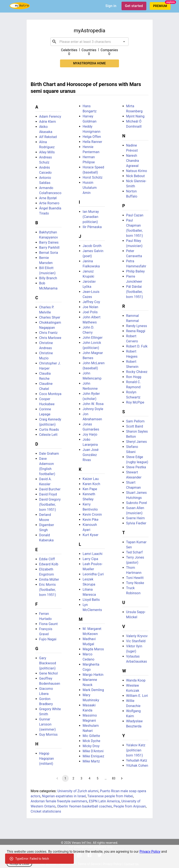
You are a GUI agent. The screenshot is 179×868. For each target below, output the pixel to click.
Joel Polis (90, 312)
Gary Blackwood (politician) (48, 663)
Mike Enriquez (94, 756)
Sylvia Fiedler (136, 523)
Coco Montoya (50, 394)
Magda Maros (93, 649)
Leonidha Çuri (93, 574)
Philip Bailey (136, 271)
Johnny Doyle (93, 409)
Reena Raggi (136, 331)
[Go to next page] (122, 778)
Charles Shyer (50, 317)
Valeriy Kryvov (137, 636)
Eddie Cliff (47, 559)
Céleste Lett (48, 435)
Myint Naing (135, 116)
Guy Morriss (48, 735)
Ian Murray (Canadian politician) (91, 217)
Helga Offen (92, 137)
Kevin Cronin (92, 514)
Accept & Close (19, 864)
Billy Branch (48, 278)
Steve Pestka (136, 467)
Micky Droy (91, 746)
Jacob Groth (92, 246)
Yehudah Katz (137, 760)
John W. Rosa (93, 404)
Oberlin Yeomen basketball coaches (85, 806)
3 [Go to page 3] (81, 778)
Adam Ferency (50, 116)
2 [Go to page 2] (73, 778)
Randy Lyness (137, 326)
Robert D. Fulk (137, 346)
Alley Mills (47, 152)
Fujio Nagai (48, 639)
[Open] (124, 42)
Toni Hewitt (135, 578)
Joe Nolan (91, 307)
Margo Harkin (93, 675)
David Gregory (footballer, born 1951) (50, 505)
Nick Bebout (136, 176)
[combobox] (89, 42)
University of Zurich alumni (78, 791)
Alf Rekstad (48, 137)
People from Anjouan (130, 806)
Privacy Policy (150, 852)
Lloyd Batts (91, 600)
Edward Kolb (49, 564)
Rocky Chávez (137, 372)
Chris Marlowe (50, 338)
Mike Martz (91, 761)
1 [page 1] (65, 778)
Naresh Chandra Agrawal (133, 161)
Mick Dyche (92, 741)
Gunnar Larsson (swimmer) (48, 724)
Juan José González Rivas (91, 455)
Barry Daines (49, 242)
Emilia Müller (49, 579)
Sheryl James (137, 442)
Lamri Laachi (93, 554)
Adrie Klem (48, 122)
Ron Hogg (134, 377)
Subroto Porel (137, 503)
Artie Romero (49, 203)
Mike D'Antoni (93, 751)
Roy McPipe (135, 402)
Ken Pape (90, 489)
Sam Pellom (135, 421)
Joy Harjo (90, 434)
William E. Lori (137, 696)
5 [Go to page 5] (98, 778)
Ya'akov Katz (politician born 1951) (136, 750)
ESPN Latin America (104, 801)
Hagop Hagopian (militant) (47, 759)
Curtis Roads (49, 430)
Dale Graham (49, 454)
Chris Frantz (48, 333)
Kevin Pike (91, 520)
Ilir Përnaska (92, 227)
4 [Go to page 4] (89, 778)
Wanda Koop (136, 680)
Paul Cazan (135, 215)
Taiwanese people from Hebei (110, 796)
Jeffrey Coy (91, 302)
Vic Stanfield (136, 641)
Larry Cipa (90, 559)
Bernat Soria (49, 253)
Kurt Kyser (91, 535)
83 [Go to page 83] (114, 778)
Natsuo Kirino (137, 171)
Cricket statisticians (46, 811)
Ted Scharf (134, 552)
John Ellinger (93, 338)
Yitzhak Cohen (137, 766)
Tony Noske (135, 583)
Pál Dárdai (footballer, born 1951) (135, 292)
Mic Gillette (91, 736)
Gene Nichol (49, 673)
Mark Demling (93, 690)
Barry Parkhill (49, 248)
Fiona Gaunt (49, 624)
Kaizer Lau (91, 479)
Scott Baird (135, 426)
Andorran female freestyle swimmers (59, 801)
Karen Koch (92, 484)
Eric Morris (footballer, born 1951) (48, 590)
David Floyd (48, 494)
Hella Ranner (92, 142)
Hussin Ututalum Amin (90, 188)
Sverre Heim (136, 518)
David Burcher (50, 489)
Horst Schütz (93, 177)
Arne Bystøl (48, 198)
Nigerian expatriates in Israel (64, 796)
